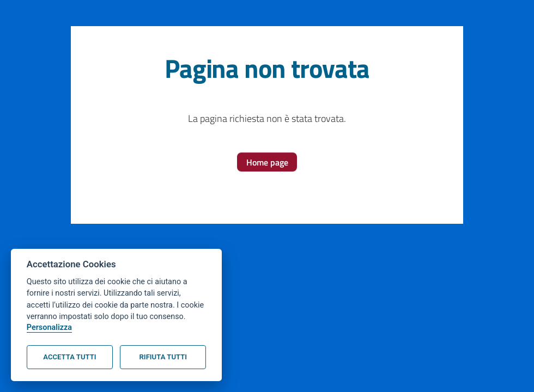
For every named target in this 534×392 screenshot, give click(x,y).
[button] (267, 162)
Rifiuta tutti (163, 357)
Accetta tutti (69, 357)
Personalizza (49, 327)
